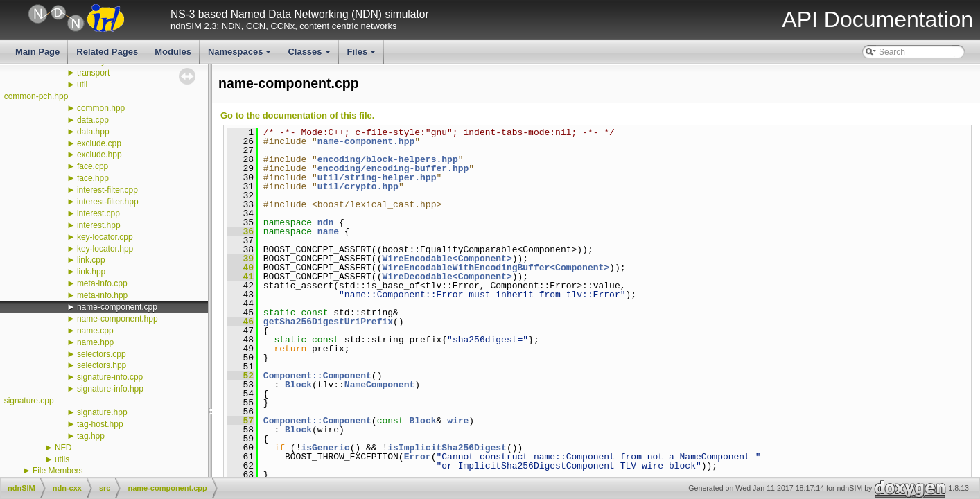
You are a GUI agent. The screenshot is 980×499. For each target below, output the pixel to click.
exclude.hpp (99, 155)
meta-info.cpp (102, 283)
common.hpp (101, 108)
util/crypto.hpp (358, 186)
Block (298, 385)
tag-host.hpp (100, 424)
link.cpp (91, 260)
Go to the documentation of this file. (297, 115)
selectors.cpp (102, 354)
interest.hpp (99, 225)
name (328, 231)
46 (240, 322)
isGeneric (325, 448)
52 (240, 376)
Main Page (37, 52)
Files (363, 55)
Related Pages (107, 52)
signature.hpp (102, 412)
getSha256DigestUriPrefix (328, 322)
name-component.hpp (117, 319)
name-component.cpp (117, 307)
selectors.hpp (102, 365)
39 (240, 259)
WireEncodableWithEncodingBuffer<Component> (496, 268)
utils (62, 459)
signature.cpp (29, 401)
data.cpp (93, 120)
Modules (173, 52)
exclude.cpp (99, 143)
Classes (310, 55)
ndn (325, 222)
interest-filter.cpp (107, 190)
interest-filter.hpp (108, 202)
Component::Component (317, 376)
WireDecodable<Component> (447, 277)
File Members (58, 471)
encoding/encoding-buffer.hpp (393, 168)
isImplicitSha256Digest (447, 448)
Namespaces (241, 55)
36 (240, 231)
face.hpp (93, 178)
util (82, 85)
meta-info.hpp (102, 295)
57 (240, 421)
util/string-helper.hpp (377, 177)
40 (240, 268)
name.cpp (95, 331)
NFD (63, 448)
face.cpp (93, 166)
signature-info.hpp (110, 389)
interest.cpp (98, 213)
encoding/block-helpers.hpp (388, 159)
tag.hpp (91, 436)
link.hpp (91, 272)
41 (240, 277)
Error (418, 457)
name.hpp (95, 342)
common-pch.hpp (36, 96)
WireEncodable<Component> (447, 259)
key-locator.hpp (105, 249)
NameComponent (379, 385)
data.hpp (93, 132)
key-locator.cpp (105, 237)
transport (93, 73)
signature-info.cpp (110, 377)
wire (458, 421)
